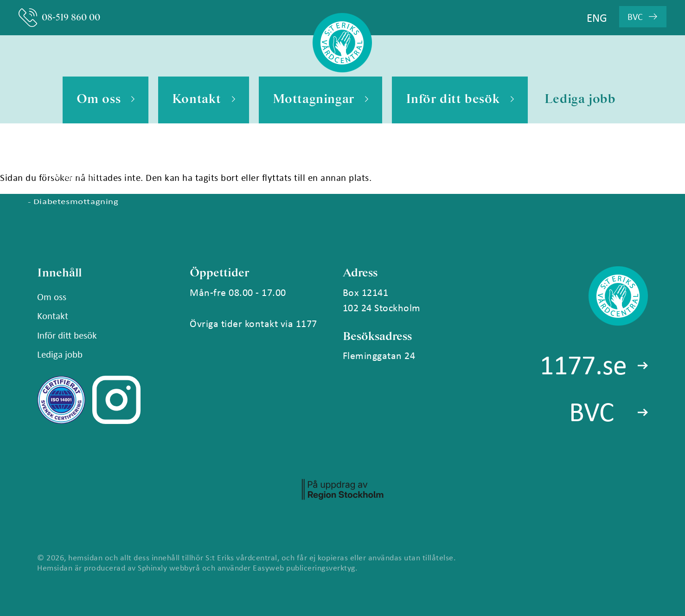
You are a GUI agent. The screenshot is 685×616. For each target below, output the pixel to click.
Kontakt (204, 100)
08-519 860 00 (59, 18)
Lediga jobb (580, 99)
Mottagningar (320, 100)
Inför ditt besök (460, 100)
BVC (642, 16)
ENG (597, 17)
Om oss (106, 100)
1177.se (583, 364)
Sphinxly (152, 567)
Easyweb (269, 567)
